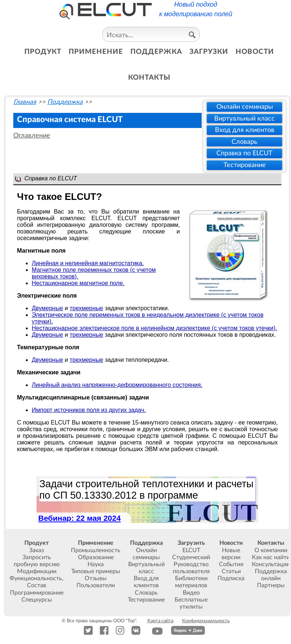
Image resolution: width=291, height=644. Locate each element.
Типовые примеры (96, 571)
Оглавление (32, 136)
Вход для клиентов (245, 130)
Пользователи (96, 585)
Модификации (37, 571)
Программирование (37, 593)
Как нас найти (271, 557)
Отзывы (96, 578)
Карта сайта (160, 621)
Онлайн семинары (245, 107)
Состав (37, 585)
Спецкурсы (37, 600)
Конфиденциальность (206, 621)
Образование (96, 557)
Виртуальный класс (244, 119)
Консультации (271, 564)
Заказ (37, 550)
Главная (25, 102)
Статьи (231, 571)
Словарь (244, 142)
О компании (271, 550)
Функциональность (36, 578)
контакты (149, 78)
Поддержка (65, 102)
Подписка (231, 578)
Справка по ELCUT (244, 153)
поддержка (156, 52)
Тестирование (245, 165)
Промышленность (96, 550)
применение (96, 52)
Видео (191, 593)
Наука (96, 564)
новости (255, 52)
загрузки (209, 52)
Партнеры (271, 585)
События (231, 564)
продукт (43, 52)
